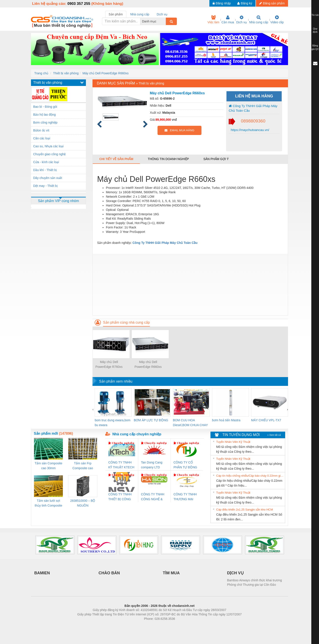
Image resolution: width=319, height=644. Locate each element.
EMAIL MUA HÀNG (179, 130)
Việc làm (213, 20)
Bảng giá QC (315, 47)
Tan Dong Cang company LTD (152, 465)
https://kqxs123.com (180, 625)
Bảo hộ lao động (44, 115)
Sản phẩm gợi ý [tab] (216, 159)
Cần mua (228, 20)
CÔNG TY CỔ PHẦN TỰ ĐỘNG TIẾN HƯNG (185, 465)
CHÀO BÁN (109, 573)
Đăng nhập (222, 3)
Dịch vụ (242, 20)
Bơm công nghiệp (45, 122)
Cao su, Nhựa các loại (48, 146)
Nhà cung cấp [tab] (140, 14)
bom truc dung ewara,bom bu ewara (113, 423)
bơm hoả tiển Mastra (226, 420)
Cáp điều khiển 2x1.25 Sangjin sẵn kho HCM (245, 510)
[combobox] (165, 21)
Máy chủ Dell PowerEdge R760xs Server (109, 365)
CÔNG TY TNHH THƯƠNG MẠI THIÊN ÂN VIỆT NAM (185, 497)
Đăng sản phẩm (272, 3)
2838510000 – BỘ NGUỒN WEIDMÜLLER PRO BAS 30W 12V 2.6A (83, 503)
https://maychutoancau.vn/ (249, 130)
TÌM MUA (171, 573)
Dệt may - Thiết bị (45, 186)
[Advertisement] (190, 285)
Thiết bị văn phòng (66, 73)
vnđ (174, 120)
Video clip (277, 20)
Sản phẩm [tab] (116, 14)
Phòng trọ (131, 625)
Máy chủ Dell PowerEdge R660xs (105, 73)
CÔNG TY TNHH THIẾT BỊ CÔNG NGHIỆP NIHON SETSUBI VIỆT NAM (120, 497)
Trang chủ (41, 73)
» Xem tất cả (274, 435)
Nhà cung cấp (259, 20)
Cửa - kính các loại (46, 162)
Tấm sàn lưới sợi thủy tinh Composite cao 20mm (48, 503)
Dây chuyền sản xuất (48, 178)
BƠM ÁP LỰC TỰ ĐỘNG (151, 420)
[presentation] (93, 409)
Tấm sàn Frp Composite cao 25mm (83, 466)
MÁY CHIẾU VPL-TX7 (266, 420)
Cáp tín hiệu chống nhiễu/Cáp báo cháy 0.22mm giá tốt (250, 476)
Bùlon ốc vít (41, 130)
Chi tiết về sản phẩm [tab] (116, 159)
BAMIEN (42, 573)
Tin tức (315, 15)
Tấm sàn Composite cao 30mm (48, 466)
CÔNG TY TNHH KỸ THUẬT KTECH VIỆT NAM (121, 465)
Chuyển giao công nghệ (49, 154)
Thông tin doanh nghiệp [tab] (168, 159)
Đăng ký (245, 3)
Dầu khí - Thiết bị (45, 170)
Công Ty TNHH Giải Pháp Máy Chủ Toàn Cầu (253, 108)
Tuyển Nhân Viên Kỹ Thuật (233, 442)
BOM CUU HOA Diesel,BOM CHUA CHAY (190, 423)
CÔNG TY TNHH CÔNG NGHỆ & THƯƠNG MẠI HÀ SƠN (153, 497)
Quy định (315, 30)
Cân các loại (42, 138)
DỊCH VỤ (235, 573)
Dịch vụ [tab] (162, 14)
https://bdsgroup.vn (154, 625)
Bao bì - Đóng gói (45, 107)
